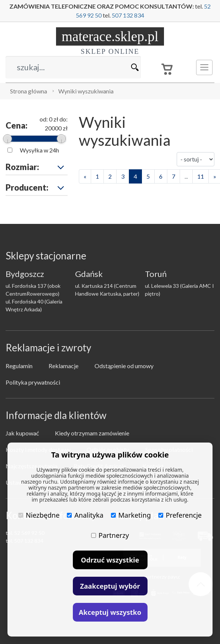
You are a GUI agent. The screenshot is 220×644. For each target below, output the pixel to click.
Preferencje (180, 515)
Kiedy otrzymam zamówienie (92, 433)
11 (201, 176)
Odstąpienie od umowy (124, 366)
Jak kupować (22, 433)
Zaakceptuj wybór (110, 586)
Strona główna (29, 91)
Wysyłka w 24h (39, 150)
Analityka (85, 515)
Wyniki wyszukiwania (86, 91)
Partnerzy (110, 535)
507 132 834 (128, 15)
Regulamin (19, 366)
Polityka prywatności (33, 382)
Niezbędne (39, 515)
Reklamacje (63, 366)
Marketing (131, 515)
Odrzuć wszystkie (110, 560)
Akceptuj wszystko (110, 612)
